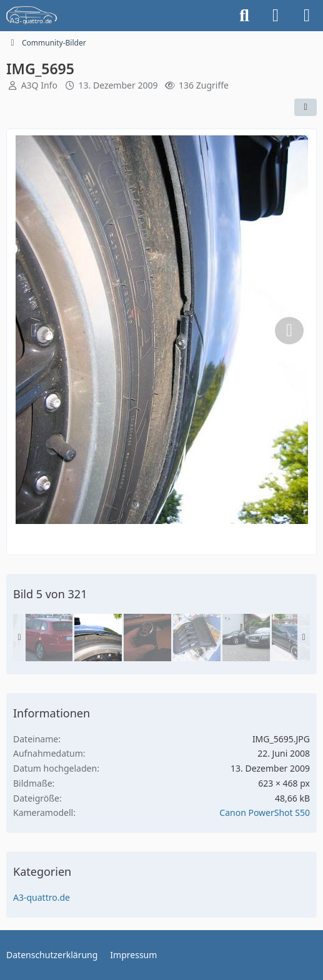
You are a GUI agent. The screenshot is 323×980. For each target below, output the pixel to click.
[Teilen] (306, 107)
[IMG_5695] (98, 638)
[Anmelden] (276, 16)
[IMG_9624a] (246, 638)
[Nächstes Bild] (289, 331)
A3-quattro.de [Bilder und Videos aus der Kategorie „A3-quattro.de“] (42, 897)
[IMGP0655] (296, 638)
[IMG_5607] (49, 638)
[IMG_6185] (197, 638)
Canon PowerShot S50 (265, 813)
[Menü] (307, 16)
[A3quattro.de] (32, 16)
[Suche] (244, 16)
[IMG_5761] (147, 638)
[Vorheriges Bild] (34, 331)
